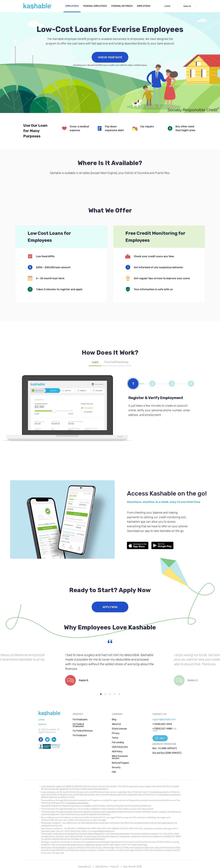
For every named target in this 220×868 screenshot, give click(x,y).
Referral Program (121, 763)
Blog (114, 720)
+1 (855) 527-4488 (162, 729)
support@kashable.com (164, 720)
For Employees (80, 720)
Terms (115, 738)
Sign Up (187, 6)
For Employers (80, 735)
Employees (72, 6)
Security (116, 767)
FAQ (114, 772)
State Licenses (119, 729)
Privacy (116, 733)
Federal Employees (95, 6)
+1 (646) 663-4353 (162, 724)
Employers (144, 6)
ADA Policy (117, 752)
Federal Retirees (122, 6)
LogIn (167, 6)
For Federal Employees (78, 725)
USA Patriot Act (120, 747)
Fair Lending (118, 742)
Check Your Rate (110, 57)
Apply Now (110, 607)
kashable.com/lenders (78, 803)
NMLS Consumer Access (120, 757)
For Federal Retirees (83, 731)
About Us (116, 724)
